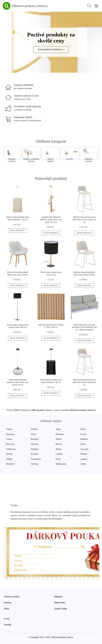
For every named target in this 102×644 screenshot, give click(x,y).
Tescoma (10, 434)
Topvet (9, 429)
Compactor (36, 459)
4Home (34, 429)
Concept (84, 449)
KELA (83, 429)
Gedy (58, 459)
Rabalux (35, 449)
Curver (9, 439)
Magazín (58, 597)
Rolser (59, 439)
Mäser (59, 449)
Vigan (58, 429)
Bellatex (84, 439)
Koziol (83, 434)
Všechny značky (12, 597)
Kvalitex (35, 454)
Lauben (84, 459)
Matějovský (61, 464)
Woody (9, 454)
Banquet (35, 439)
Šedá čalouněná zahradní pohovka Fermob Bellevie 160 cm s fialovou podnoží (84, 327)
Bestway (60, 434)
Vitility (83, 464)
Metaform (10, 464)
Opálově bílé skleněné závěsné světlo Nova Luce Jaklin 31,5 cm (51, 220)
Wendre (35, 444)
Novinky (8, 603)
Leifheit (59, 454)
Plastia (84, 454)
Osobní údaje (61, 609)
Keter (83, 444)
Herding (35, 464)
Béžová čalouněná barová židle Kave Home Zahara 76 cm (84, 220)
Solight (9, 459)
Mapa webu (60, 603)
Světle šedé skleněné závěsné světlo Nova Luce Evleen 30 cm (18, 382)
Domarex (10, 444)
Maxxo (59, 444)
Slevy (7, 609)
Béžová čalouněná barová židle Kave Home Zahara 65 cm (84, 382)
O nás (7, 619)
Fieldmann (11, 449)
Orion (33, 434)
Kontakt (8, 625)
